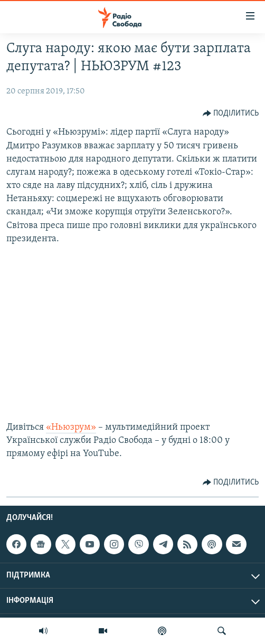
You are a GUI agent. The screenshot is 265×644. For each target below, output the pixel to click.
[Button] (231, 113)
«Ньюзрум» (71, 427)
